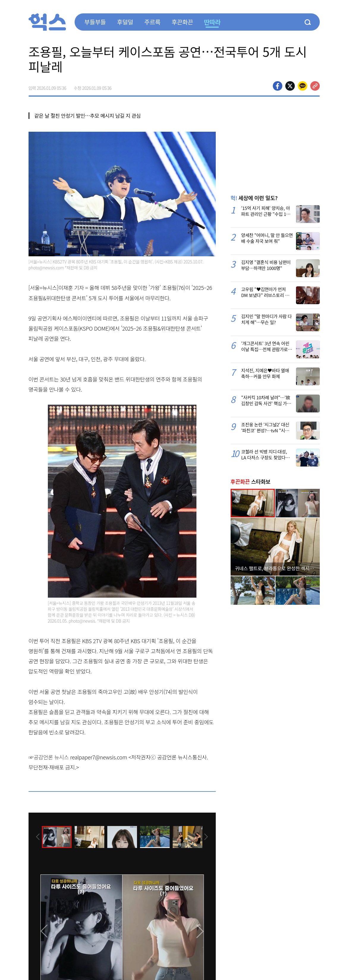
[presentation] (37, 837)
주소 (315, 86)
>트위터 (290, 86)
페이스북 (278, 86)
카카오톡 (303, 86)
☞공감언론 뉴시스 (49, 757)
